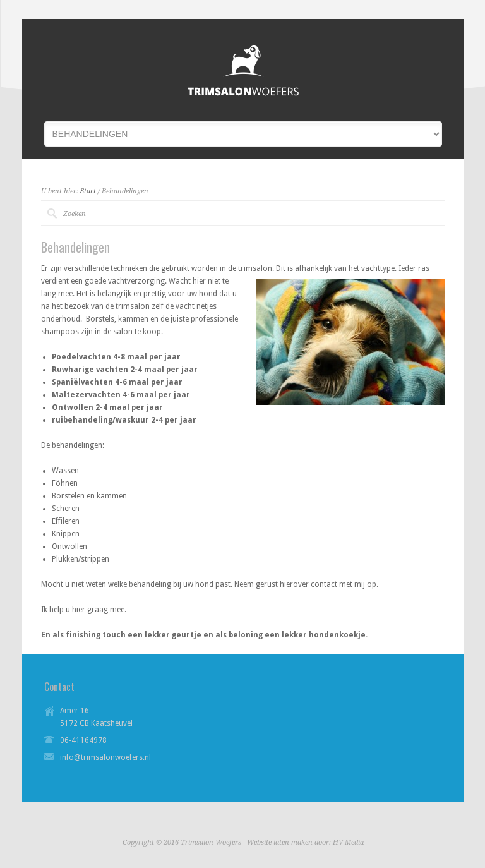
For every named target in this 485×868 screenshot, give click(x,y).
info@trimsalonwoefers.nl (105, 757)
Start (88, 191)
